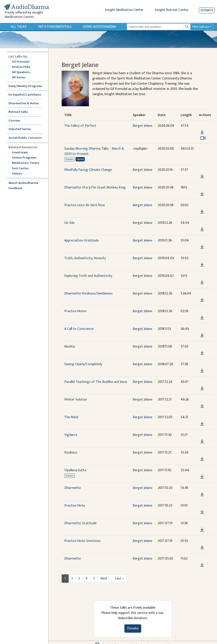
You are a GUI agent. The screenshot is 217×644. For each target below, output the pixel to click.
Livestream (20, 153)
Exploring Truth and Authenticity (88, 276)
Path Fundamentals (55, 27)
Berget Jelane (142, 126)
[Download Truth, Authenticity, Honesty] (202, 265)
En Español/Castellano (25, 95)
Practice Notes (75, 311)
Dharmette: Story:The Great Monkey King (95, 188)
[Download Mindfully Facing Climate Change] (202, 176)
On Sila (69, 223)
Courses (14, 121)
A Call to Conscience (79, 329)
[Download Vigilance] (202, 441)
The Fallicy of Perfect (80, 126)
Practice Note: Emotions (82, 541)
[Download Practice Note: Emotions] (202, 547)
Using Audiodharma (99, 27)
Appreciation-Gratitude (81, 241)
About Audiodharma (23, 183)
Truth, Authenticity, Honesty (85, 258)
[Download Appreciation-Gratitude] (202, 247)
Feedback (15, 188)
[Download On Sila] (202, 229)
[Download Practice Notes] (202, 318)
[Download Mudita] (202, 353)
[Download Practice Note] (202, 512)
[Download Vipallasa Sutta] (202, 477)
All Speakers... (22, 72)
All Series (19, 78)
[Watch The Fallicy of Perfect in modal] (203, 138)
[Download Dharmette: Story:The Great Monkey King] (202, 194)
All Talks (19, 27)
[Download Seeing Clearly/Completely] (202, 371)
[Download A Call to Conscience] (202, 335)
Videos (19, 174)
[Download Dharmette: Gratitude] (202, 530)
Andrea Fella (21, 67)
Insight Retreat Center (172, 10)
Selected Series (22, 129)
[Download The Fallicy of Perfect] (202, 132)
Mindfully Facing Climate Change (88, 170)
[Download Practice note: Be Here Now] (202, 212)
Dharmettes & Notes (24, 104)
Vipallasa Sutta (75, 470)
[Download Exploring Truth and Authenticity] (202, 282)
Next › (105, 578)
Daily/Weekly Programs (28, 86)
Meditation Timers (26, 163)
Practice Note (75, 506)
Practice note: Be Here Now (85, 205)
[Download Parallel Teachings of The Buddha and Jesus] (202, 388)
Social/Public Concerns (25, 138)
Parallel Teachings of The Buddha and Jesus (96, 382)
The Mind (71, 417)
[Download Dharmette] (202, 494)
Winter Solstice (76, 400)
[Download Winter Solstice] (202, 406)
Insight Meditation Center (124, 10)
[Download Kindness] (202, 459)
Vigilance (71, 435)
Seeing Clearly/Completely (83, 364)
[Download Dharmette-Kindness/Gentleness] (202, 300)
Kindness (71, 453)
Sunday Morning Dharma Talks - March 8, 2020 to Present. (94, 151)
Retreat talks (18, 112)
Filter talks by (200, 27)
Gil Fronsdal (21, 62)
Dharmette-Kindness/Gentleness (88, 294)
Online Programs (24, 158)
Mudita (70, 347)
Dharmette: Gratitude (80, 523)
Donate (207, 10)
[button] (202, 126)
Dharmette (73, 488)
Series (80, 159)
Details (70, 159)
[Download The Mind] (202, 424)
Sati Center (20, 169)
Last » (119, 578)
